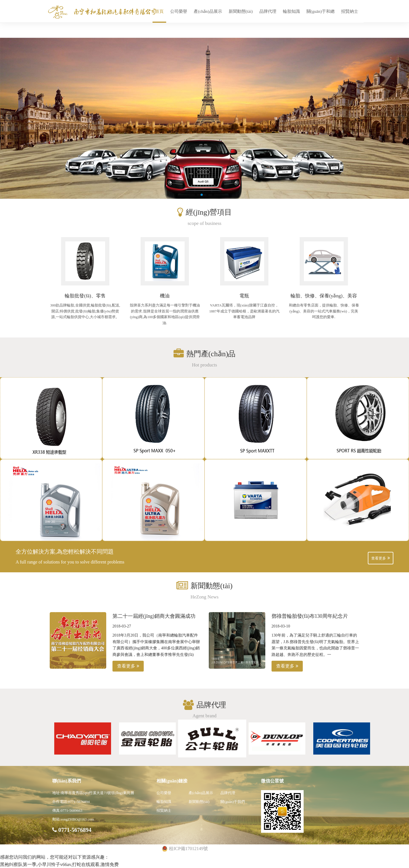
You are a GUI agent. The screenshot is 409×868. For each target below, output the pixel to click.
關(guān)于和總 (321, 11)
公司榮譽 (179, 11)
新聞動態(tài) (241, 11)
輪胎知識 (291, 11)
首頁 (159, 11)
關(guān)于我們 (233, 802)
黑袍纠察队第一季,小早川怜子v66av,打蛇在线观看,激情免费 (59, 864)
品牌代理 (268, 11)
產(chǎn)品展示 (208, 11)
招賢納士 (350, 11)
